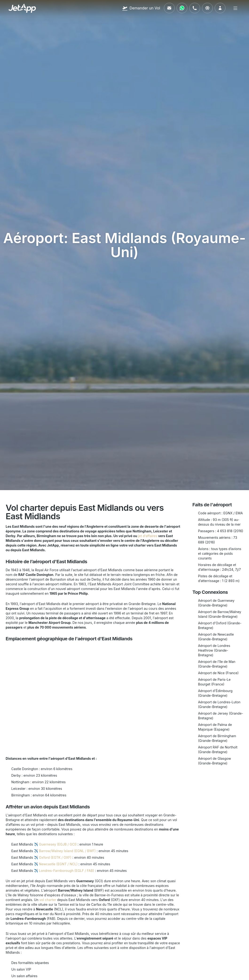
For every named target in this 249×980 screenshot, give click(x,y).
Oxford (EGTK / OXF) (55, 857)
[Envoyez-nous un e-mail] (169, 8)
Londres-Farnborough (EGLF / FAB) (67, 871)
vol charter (48, 900)
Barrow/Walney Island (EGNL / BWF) (67, 851)
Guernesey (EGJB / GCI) (58, 844)
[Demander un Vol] (141, 8)
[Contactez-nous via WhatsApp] (182, 8)
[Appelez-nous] (195, 8)
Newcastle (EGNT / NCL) (58, 864)
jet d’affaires (148, 536)
